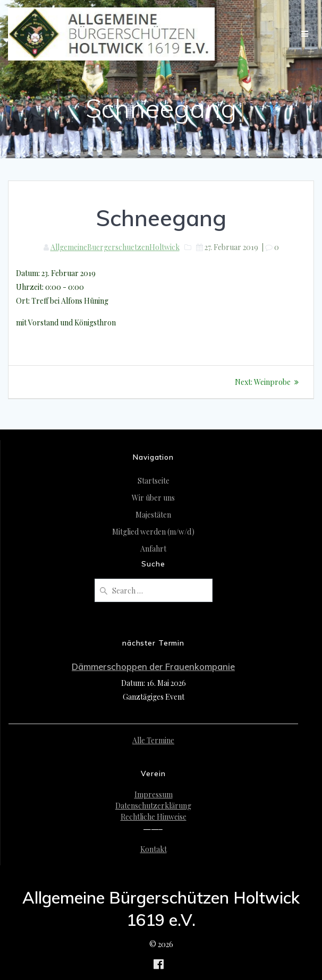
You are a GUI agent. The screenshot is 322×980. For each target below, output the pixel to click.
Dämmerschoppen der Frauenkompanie (153, 667)
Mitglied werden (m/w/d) (153, 532)
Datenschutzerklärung (153, 806)
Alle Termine (153, 740)
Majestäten (153, 515)
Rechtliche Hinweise (154, 817)
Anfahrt (153, 549)
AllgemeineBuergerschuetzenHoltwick (115, 247)
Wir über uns (153, 498)
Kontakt (154, 849)
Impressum (154, 794)
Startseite (154, 481)
